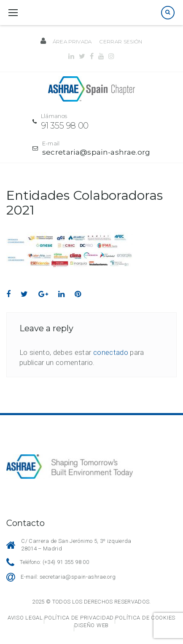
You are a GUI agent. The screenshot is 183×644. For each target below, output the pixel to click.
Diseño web (91, 625)
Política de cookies (145, 618)
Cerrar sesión (121, 42)
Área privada (72, 42)
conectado (111, 352)
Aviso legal (25, 618)
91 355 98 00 (65, 126)
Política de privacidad (79, 618)
